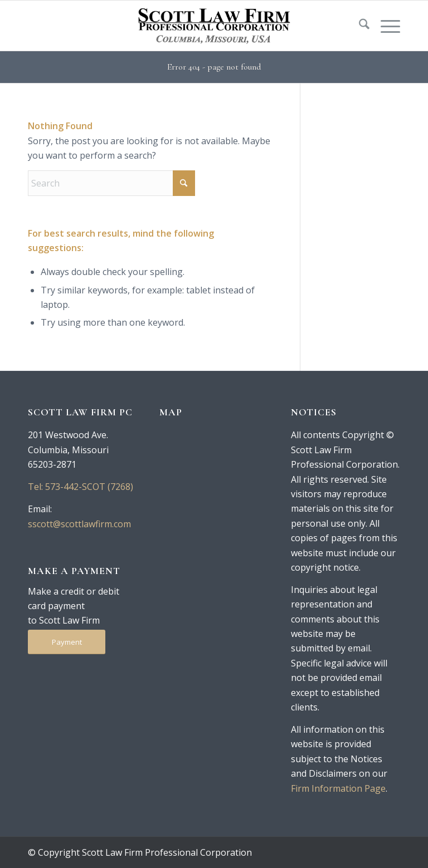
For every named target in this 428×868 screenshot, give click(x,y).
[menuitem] (359, 26)
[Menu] (385, 26)
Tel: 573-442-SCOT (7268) (81, 487)
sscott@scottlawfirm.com (79, 524)
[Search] (359, 26)
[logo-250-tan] (214, 26)
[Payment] (67, 642)
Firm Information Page (338, 788)
